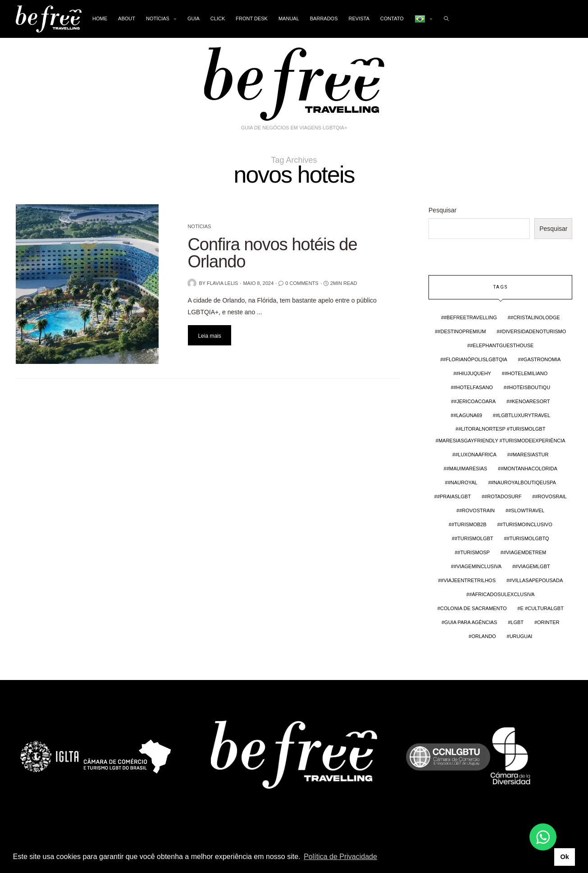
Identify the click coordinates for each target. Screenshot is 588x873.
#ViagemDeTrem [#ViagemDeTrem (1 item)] (525, 552)
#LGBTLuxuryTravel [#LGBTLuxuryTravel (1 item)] (523, 415)
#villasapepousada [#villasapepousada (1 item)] (536, 580)
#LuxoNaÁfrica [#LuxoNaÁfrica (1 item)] (476, 455)
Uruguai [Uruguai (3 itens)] (521, 636)
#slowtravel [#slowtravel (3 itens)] (526, 510)
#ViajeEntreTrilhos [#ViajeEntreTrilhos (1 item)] (468, 580)
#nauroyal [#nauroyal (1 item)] (463, 482)
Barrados (324, 18)
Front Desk (252, 18)
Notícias (158, 18)
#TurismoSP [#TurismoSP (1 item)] (474, 552)
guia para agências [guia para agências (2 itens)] (471, 622)
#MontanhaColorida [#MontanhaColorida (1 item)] (529, 469)
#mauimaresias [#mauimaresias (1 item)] (467, 469)
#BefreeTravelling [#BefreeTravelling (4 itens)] (470, 317)
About (127, 18)
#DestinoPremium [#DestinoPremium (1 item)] (462, 331)
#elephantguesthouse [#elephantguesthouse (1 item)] (502, 345)
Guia (194, 18)
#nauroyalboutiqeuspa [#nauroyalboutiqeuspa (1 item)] (524, 482)
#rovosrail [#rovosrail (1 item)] (551, 496)
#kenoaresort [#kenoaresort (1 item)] (529, 401)
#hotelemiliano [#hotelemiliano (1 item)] (526, 373)
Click (218, 18)
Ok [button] (564, 857)
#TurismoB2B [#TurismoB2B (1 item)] (469, 524)
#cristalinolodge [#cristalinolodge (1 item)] (535, 317)
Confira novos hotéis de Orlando (272, 253)
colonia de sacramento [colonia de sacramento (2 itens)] (474, 608)
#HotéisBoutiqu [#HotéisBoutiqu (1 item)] (528, 387)
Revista (359, 18)
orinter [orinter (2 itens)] (548, 622)
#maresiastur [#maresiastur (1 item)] (529, 455)
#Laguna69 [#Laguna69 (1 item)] (468, 415)
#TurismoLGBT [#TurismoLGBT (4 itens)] (474, 538)
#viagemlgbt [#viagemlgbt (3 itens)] (533, 566)
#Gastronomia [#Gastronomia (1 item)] (541, 359)
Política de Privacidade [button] (340, 857)
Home (100, 18)
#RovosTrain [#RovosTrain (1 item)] (477, 510)
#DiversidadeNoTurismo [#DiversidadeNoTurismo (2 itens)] (533, 331)
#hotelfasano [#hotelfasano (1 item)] (473, 387)
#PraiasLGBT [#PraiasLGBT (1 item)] (454, 496)
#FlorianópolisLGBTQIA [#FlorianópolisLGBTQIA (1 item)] (475, 359)
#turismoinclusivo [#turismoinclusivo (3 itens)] (526, 524)
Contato (392, 18)
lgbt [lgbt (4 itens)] (517, 622)
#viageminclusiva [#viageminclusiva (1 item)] (478, 566)
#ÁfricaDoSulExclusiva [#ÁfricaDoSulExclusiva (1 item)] (502, 594)
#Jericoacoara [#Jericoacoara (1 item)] (475, 401)
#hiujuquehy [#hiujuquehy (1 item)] (474, 373)
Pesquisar (442, 210)
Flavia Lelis (223, 283)
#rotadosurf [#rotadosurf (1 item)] (503, 496)
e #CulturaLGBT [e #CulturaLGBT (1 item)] (542, 608)
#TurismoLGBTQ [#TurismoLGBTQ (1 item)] (528, 538)
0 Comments (302, 283)
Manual (289, 18)
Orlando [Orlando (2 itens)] (483, 636)
